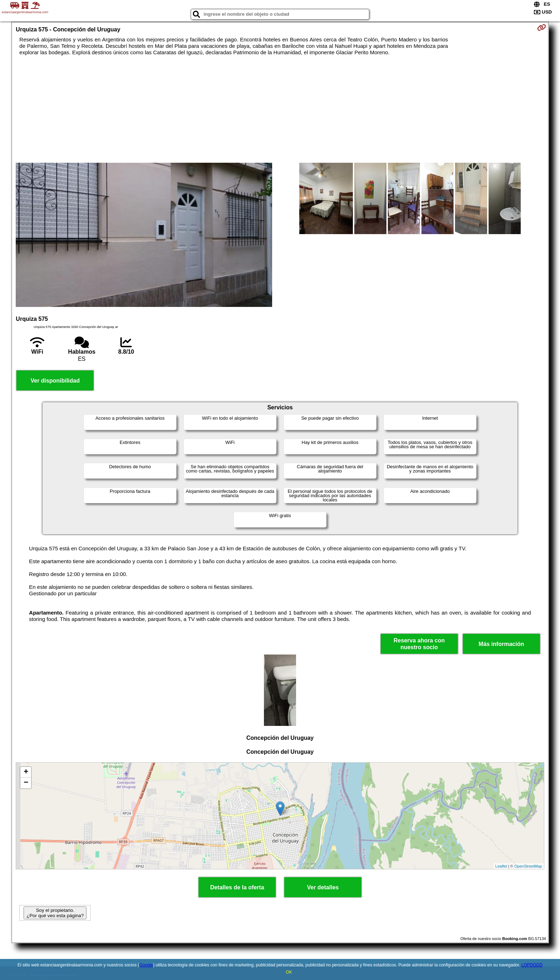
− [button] (26, 783)
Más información (501, 644)
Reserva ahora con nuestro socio (419, 644)
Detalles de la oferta (237, 887)
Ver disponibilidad (55, 381)
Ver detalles (323, 887)
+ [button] (26, 772)
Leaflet (501, 866)
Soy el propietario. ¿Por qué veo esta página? (55, 913)
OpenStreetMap (528, 866)
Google (146, 965)
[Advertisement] (280, 109)
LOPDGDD (532, 965)
